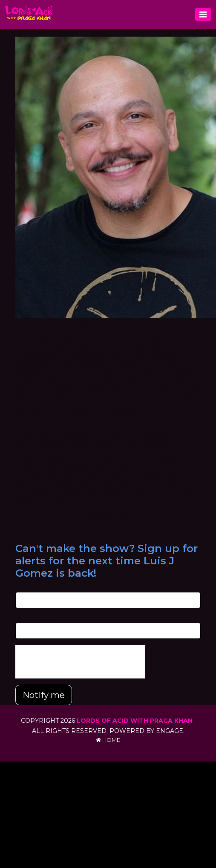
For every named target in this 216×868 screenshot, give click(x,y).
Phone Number (37, 618)
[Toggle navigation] (203, 14)
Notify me (44, 695)
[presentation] (80, 662)
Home (108, 740)
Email (23, 587)
